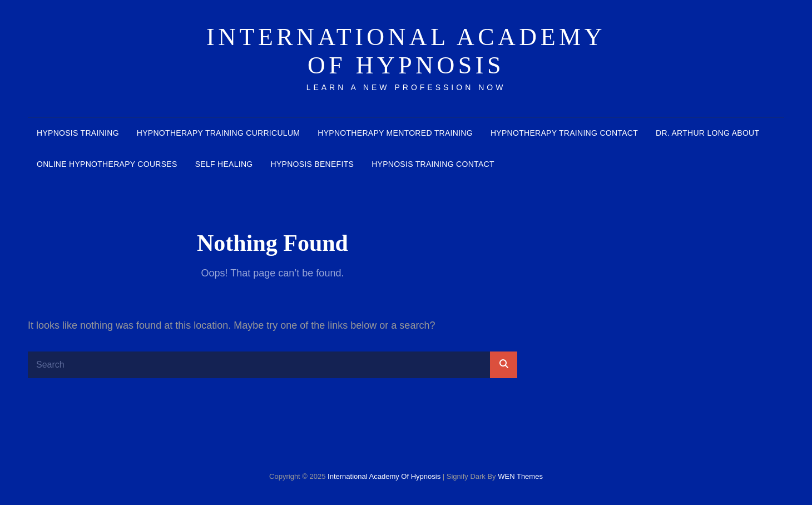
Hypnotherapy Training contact (564, 133)
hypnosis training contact (433, 164)
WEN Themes (520, 476)
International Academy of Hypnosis (406, 51)
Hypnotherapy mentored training (395, 133)
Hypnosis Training (78, 133)
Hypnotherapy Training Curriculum (218, 133)
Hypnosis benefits (312, 164)
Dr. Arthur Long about (707, 133)
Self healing (224, 164)
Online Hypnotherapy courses (107, 164)
